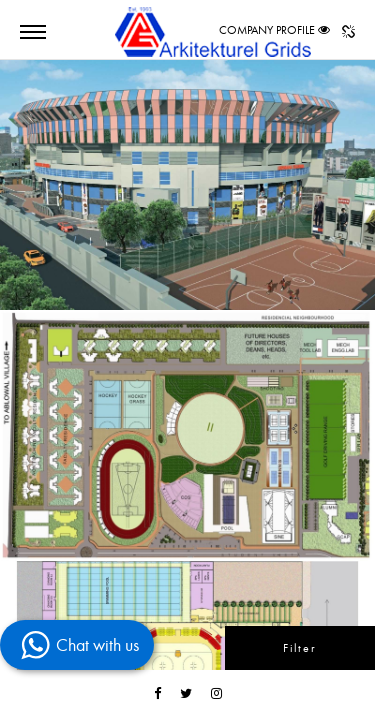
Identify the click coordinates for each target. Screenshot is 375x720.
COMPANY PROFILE (267, 30)
